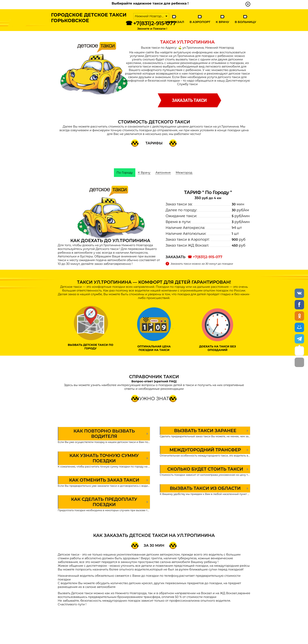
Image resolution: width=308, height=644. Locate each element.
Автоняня (163, 173)
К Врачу (222, 22)
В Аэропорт (200, 22)
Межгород (185, 173)
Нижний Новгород (150, 16)
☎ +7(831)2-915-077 (151, 23)
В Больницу (245, 22)
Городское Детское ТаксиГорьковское (87, 19)
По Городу (124, 173)
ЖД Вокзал (174, 22)
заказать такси (189, 100)
